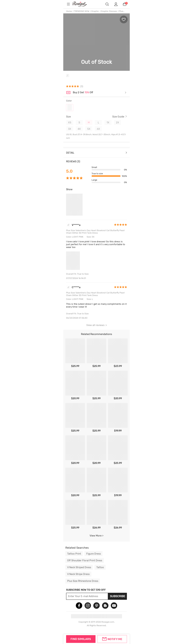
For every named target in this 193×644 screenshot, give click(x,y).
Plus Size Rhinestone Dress (83, 581)
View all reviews (96, 325)
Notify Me (115, 639)
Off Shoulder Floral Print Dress (85, 560)
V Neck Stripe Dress (78, 574)
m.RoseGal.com (82, 4)
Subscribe (118, 596)
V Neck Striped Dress (79, 567)
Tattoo (100, 567)
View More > (96, 536)
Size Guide (118, 117)
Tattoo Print (74, 554)
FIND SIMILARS (81, 639)
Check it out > (100, 93)
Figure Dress (94, 554)
